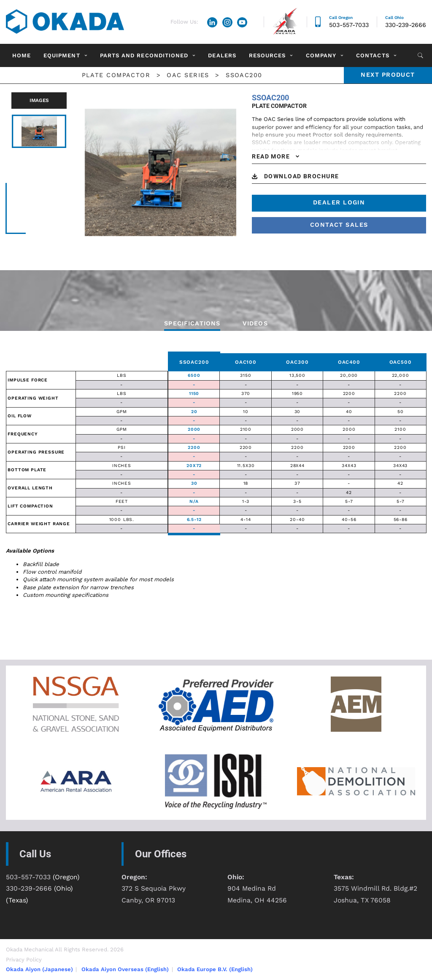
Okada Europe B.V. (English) (215, 969)
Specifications (192, 324)
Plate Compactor (116, 75)
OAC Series (188, 75)
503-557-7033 (349, 25)
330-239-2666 (406, 25)
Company (321, 55)
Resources (267, 55)
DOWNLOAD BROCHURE (302, 176)
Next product (388, 75)
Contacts (373, 55)
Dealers (222, 55)
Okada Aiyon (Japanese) (39, 969)
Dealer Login (339, 203)
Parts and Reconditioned (144, 55)
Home (22, 55)
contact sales (339, 225)
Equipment (62, 55)
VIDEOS (255, 324)
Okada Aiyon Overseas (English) (125, 969)
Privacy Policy (24, 960)
